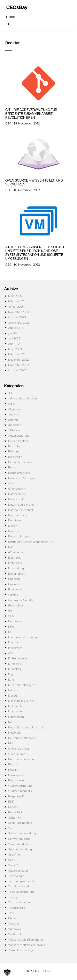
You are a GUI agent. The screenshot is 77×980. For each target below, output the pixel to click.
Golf (11, 610)
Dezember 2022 (18, 359)
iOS (11, 653)
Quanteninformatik (20, 791)
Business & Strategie (22, 478)
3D (10, 393)
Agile (11, 404)
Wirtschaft (15, 934)
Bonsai (13, 467)
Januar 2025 (16, 307)
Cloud (12, 483)
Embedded (15, 563)
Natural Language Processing (27, 727)
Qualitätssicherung (20, 786)
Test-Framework (19, 886)
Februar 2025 (17, 301)
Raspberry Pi (16, 796)
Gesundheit (16, 605)
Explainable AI (17, 573)
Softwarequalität (19, 839)
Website (14, 923)
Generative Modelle (21, 600)
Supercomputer (18, 870)
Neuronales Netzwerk (22, 738)
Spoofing (14, 854)
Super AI (14, 865)
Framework (16, 589)
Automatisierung (19, 435)
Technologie (16, 876)
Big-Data (14, 446)
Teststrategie (17, 908)
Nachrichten (16, 717)
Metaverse (15, 711)
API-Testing (16, 430)
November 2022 (18, 365)
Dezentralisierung (20, 536)
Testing (13, 897)
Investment (15, 648)
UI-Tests (14, 918)
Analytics (14, 414)
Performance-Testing (22, 759)
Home (10, 17)
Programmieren (18, 780)
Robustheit (15, 812)
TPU (11, 913)
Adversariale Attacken (22, 398)
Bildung (13, 451)
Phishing (14, 764)
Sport (12, 860)
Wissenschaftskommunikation (27, 945)
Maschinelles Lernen (21, 701)
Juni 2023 (14, 338)
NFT (11, 743)
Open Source (17, 754)
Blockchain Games (20, 462)
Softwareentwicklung (22, 833)
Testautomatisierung (21, 892)
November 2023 (18, 312)
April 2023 (15, 344)
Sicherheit (15, 817)
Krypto (12, 674)
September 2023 (19, 323)
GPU (11, 616)
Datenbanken (17, 494)
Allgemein (15, 409)
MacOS (13, 695)
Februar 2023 (17, 354)
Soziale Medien (18, 844)
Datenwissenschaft (21, 510)
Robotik (13, 807)
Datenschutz (16, 499)
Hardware (15, 621)
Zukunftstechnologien (22, 950)
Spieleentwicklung (20, 849)
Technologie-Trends (21, 881)
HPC (11, 626)
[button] (7, 973)
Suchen (10, 24)
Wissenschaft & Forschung (25, 939)
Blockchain (15, 457)
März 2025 (15, 296)
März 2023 (15, 349)
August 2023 (16, 328)
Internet (13, 642)
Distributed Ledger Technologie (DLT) (32, 542)
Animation (15, 425)
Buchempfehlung (19, 473)
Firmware (14, 584)
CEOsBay (44, 971)
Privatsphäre (16, 775)
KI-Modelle (15, 664)
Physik (12, 770)
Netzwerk (14, 732)
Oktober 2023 (17, 317)
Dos (11, 547)
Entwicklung (16, 568)
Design (13, 526)
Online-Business (19, 748)
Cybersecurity (17, 488)
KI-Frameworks (18, 658)
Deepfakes (15, 520)
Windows (14, 929)
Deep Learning (18, 515)
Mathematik (16, 706)
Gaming (13, 595)
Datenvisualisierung (21, 504)
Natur (12, 722)
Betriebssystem (18, 441)
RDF (11, 801)
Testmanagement (19, 902)
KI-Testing (15, 669)
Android (13, 420)
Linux (12, 690)
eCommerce (16, 552)
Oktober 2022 (17, 370)
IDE (10, 632)
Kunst (12, 679)
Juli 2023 (14, 333)
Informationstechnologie (24, 637)
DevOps (13, 531)
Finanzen (14, 579)
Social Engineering (20, 823)
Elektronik (14, 557)
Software (14, 828)
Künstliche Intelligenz (22, 685)
